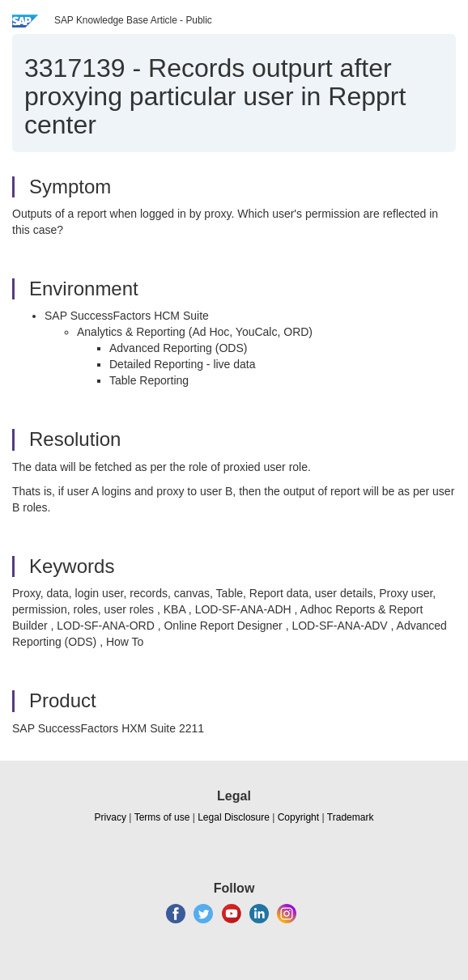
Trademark (351, 817)
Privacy (111, 817)
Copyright (298, 817)
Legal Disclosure (234, 817)
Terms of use (162, 817)
